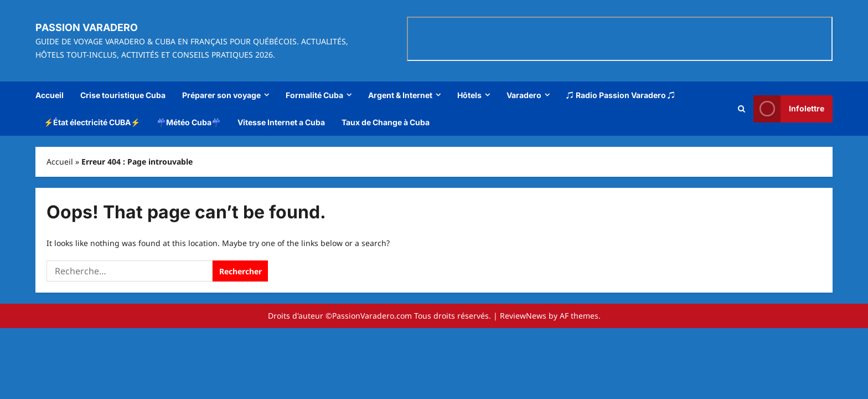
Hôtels (469, 95)
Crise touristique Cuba (123, 95)
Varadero (524, 95)
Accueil (50, 95)
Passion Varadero (87, 27)
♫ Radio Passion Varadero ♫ (621, 95)
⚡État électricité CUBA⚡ (92, 122)
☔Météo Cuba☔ (189, 122)
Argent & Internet (400, 95)
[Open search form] (742, 108)
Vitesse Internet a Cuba (281, 122)
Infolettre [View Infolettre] (789, 108)
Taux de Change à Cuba (386, 122)
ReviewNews (523, 316)
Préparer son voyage (221, 95)
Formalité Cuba (314, 95)
